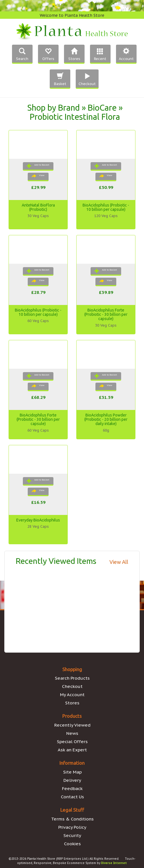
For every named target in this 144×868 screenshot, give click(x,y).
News (72, 733)
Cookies (72, 844)
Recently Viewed (72, 725)
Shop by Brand (54, 108)
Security (72, 835)
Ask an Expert (72, 750)
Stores (72, 703)
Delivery (72, 780)
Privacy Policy (72, 827)
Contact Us (72, 797)
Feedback (72, 788)
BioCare (102, 108)
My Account (72, 694)
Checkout (72, 686)
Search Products (72, 678)
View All (119, 562)
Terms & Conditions (72, 819)
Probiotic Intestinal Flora (75, 117)
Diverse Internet (114, 863)
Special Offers (72, 741)
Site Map (72, 772)
